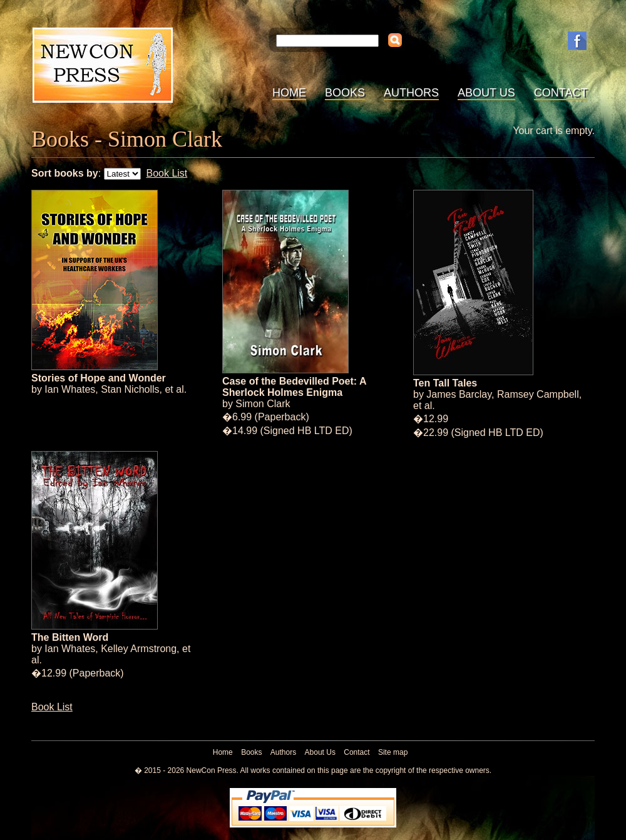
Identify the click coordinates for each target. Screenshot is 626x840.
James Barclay (459, 394)
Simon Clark (263, 404)
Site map (393, 752)
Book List (167, 173)
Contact (561, 93)
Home (289, 93)
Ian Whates (70, 389)
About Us (486, 93)
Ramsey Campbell (538, 394)
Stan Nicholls (130, 389)
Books (345, 93)
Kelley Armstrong (139, 649)
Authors (411, 93)
